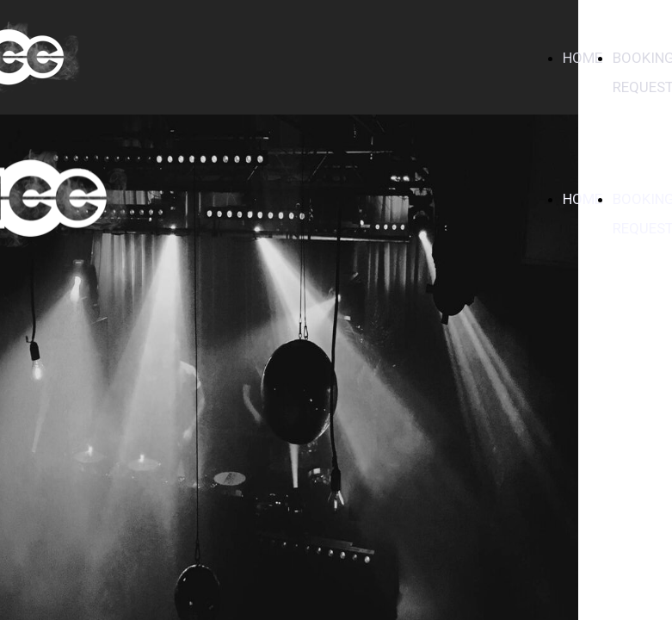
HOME (583, 58)
